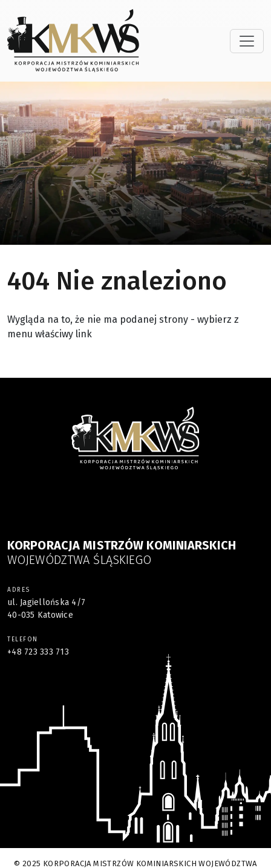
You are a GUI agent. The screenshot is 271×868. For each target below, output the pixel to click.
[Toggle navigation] (247, 41)
